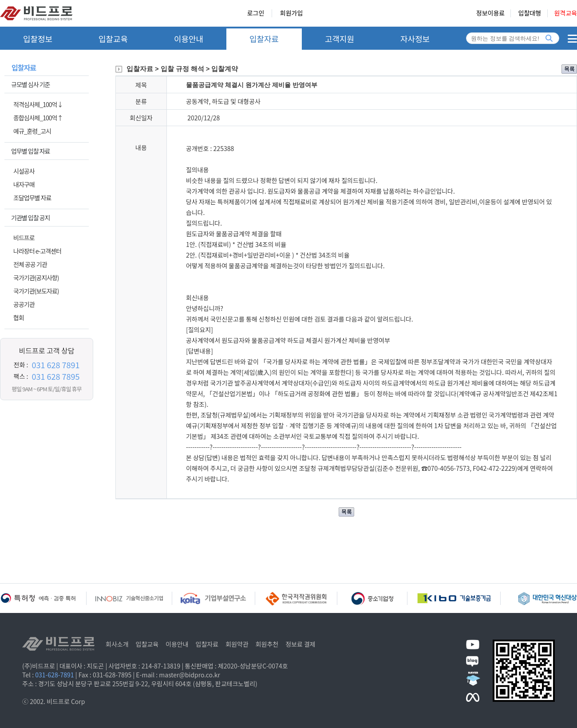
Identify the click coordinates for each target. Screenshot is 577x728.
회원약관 (237, 644)
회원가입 (292, 13)
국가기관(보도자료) (36, 291)
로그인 (256, 13)
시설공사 (24, 171)
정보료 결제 (300, 644)
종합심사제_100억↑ (38, 118)
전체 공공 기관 (30, 264)
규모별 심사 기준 (30, 84)
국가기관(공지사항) (36, 278)
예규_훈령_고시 (32, 131)
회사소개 (117, 644)
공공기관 (24, 304)
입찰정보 (38, 39)
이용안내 (189, 39)
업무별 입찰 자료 (30, 151)
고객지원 (340, 39)
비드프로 (24, 238)
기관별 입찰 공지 (30, 218)
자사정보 (415, 39)
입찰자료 (264, 39)
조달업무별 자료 (32, 198)
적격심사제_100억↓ (38, 104)
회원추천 (267, 644)
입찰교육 (113, 39)
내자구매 (24, 184)
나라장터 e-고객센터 (37, 251)
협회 (19, 318)
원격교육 (565, 13)
